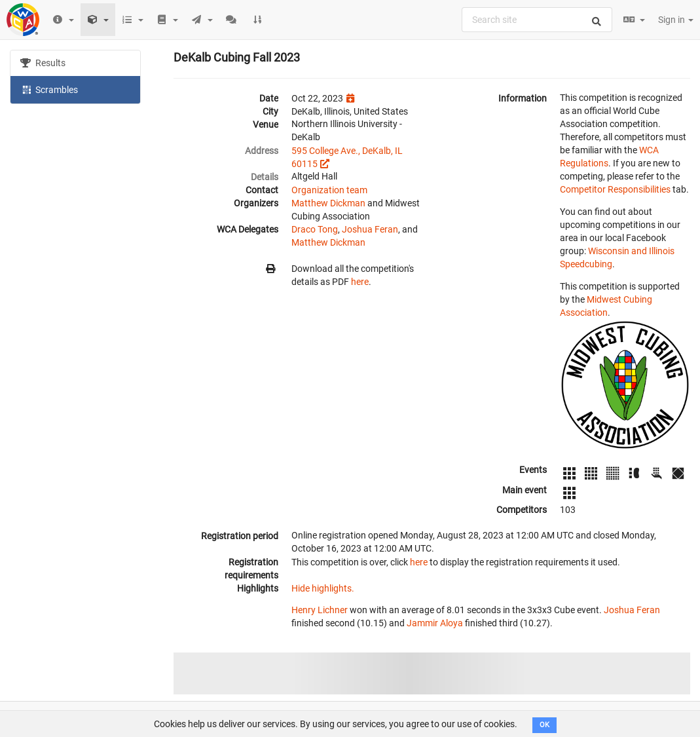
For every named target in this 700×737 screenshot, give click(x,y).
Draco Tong (315, 229)
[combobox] (537, 20)
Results (43, 63)
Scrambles (49, 89)
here (360, 282)
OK (544, 725)
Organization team (329, 190)
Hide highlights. (323, 588)
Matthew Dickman (328, 203)
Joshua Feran (370, 229)
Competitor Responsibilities (615, 189)
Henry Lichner (320, 610)
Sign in (676, 20)
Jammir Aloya (435, 623)
